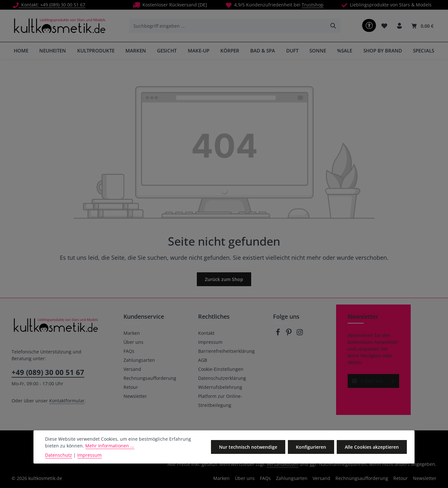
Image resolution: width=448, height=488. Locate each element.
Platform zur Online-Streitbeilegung (220, 401)
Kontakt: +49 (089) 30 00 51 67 (49, 5)
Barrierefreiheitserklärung (226, 351)
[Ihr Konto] (399, 26)
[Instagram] (300, 334)
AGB (203, 360)
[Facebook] (279, 334)
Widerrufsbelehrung (220, 387)
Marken (132, 333)
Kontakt (206, 333)
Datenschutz (59, 455)
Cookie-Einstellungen (221, 369)
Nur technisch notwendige (248, 447)
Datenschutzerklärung (222, 378)
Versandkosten (283, 464)
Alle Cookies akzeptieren (372, 447)
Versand (132, 369)
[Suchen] (333, 26)
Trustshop (313, 5)
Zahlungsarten (139, 360)
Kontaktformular (67, 401)
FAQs (129, 351)
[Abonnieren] (393, 381)
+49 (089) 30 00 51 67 (48, 372)
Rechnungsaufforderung (150, 378)
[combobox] (228, 26)
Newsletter (135, 396)
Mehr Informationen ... (110, 446)
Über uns (133, 342)
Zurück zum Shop (224, 279)
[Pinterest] (289, 334)
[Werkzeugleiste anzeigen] (369, 25)
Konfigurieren (311, 447)
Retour (131, 387)
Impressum (210, 342)
